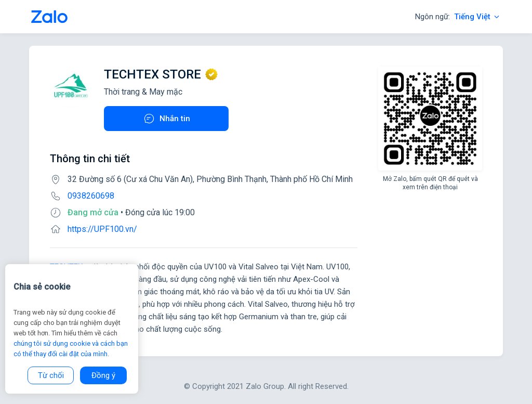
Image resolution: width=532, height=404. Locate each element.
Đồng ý (103, 375)
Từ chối (51, 375)
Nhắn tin (167, 119)
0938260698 (91, 196)
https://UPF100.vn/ (102, 229)
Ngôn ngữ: (458, 17)
